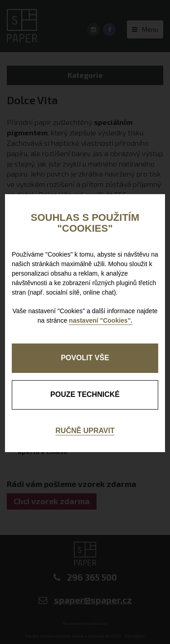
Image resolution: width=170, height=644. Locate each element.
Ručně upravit (85, 431)
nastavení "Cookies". (101, 320)
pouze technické (85, 394)
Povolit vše (85, 358)
